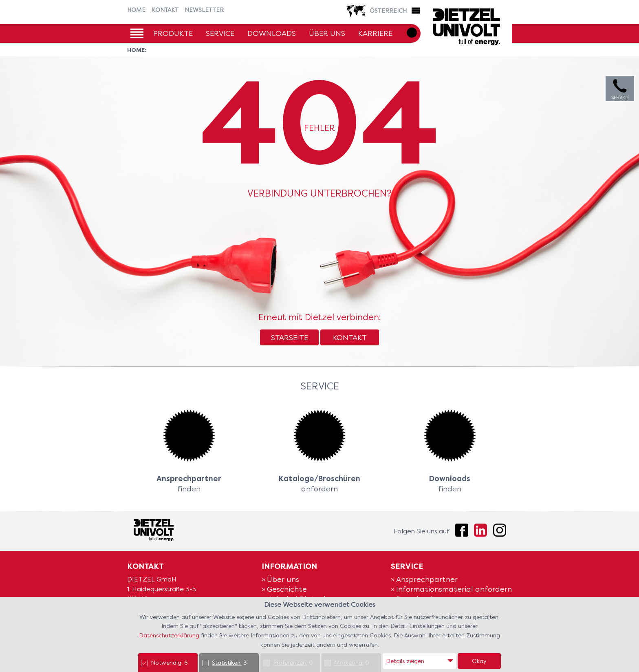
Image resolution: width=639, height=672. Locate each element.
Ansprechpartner (427, 579)
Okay (479, 661)
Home (136, 10)
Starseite (290, 337)
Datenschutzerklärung (170, 635)
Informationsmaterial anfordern (454, 589)
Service (220, 33)
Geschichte (287, 589)
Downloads (272, 33)
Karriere (375, 33)
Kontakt (165, 10)
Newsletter (204, 10)
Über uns (327, 33)
